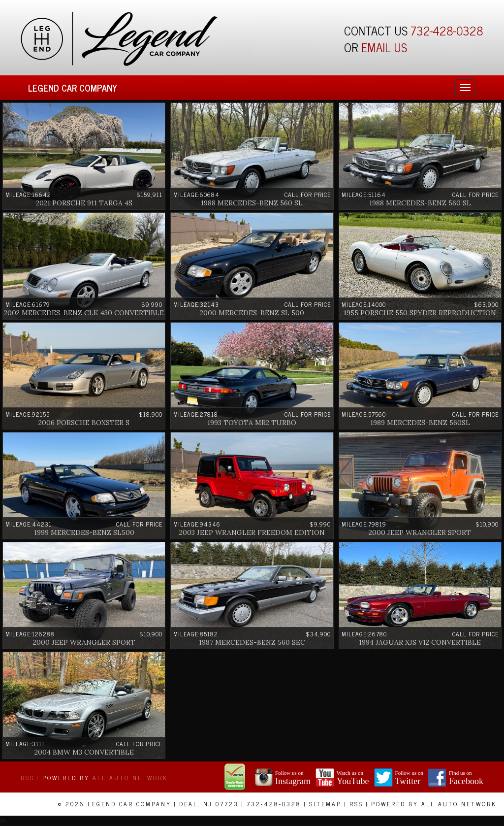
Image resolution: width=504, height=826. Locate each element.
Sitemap (325, 804)
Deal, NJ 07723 (209, 804)
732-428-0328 (447, 30)
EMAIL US (384, 47)
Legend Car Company (73, 88)
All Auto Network (130, 778)
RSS (28, 778)
